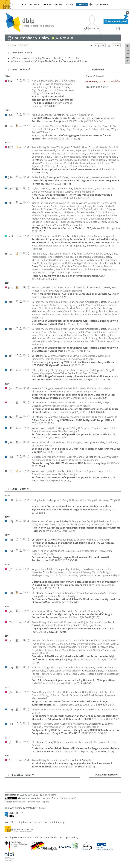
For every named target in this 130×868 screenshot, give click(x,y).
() (80, 398)
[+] (94, 775)
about (58, 4)
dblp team (51, 795)
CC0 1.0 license (66, 798)
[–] (10, 52)
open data (45, 798)
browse (34, 4)
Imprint (45, 802)
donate (82, 4)
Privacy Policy (33, 802)
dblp (23, 4)
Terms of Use (19, 802)
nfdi (68, 4)
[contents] (37, 249)
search (47, 4)
